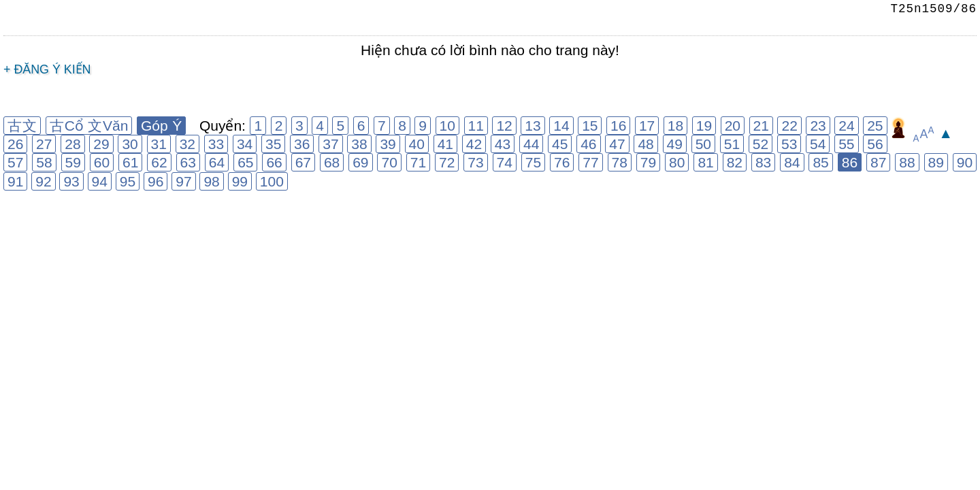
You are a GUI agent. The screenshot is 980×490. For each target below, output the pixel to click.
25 (875, 126)
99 (240, 181)
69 (360, 162)
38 (359, 144)
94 (100, 181)
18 (675, 126)
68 (332, 162)
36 (302, 144)
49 (675, 144)
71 (418, 162)
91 (15, 181)
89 (936, 162)
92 (43, 181)
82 (735, 162)
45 (560, 144)
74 (505, 162)
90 (965, 162)
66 (274, 162)
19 (704, 126)
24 (846, 126)
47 (617, 144)
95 (128, 181)
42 (474, 144)
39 (388, 144)
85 (820, 162)
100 (272, 181)
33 (216, 144)
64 (217, 162)
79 (648, 162)
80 (677, 162)
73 (475, 162)
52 (761, 144)
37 (330, 144)
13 (533, 126)
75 (533, 162)
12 (504, 126)
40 (417, 144)
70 (389, 162)
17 (647, 126)
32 (187, 144)
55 (846, 144)
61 (130, 162)
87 (878, 162)
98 (211, 181)
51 (732, 144)
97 (183, 181)
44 (531, 144)
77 (590, 162)
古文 (22, 126)
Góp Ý (161, 126)
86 (850, 162)
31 (159, 144)
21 (761, 126)
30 (130, 144)
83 (763, 162)
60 (102, 162)
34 (245, 144)
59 (73, 162)
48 (646, 144)
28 (72, 144)
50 (703, 144)
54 (818, 144)
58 (44, 162)
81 (705, 162)
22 (789, 126)
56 (875, 144)
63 (188, 162)
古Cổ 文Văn (89, 126)
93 (71, 181)
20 (733, 126)
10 (447, 126)
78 (620, 162)
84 (792, 162)
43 (503, 144)
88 (907, 162)
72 (447, 162)
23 (818, 126)
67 (303, 162)
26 (15, 144)
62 (159, 162)
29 (101, 144)
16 (618, 126)
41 (445, 144)
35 (273, 144)
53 (789, 144)
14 (561, 126)
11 (476, 126)
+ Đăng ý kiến (47, 69)
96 (156, 181)
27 (44, 144)
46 (588, 144)
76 (562, 162)
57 (15, 162)
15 (590, 126)
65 (245, 162)
